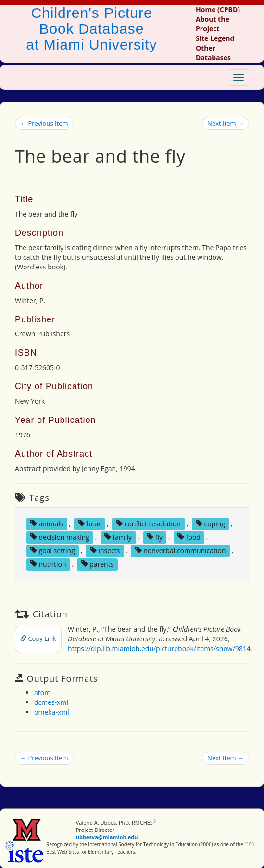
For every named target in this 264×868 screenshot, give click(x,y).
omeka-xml (52, 712)
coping (210, 523)
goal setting (53, 550)
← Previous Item (44, 123)
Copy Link (38, 638)
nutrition (48, 564)
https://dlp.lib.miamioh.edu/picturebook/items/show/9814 (159, 648)
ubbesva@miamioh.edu (107, 837)
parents (98, 564)
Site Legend (215, 38)
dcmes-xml (51, 702)
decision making (60, 537)
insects (105, 550)
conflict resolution (148, 523)
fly (155, 537)
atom (42, 693)
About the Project (213, 24)
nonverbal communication (181, 550)
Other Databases (213, 53)
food (189, 537)
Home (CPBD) (218, 9)
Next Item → (226, 123)
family (118, 537)
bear (89, 523)
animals (47, 523)
